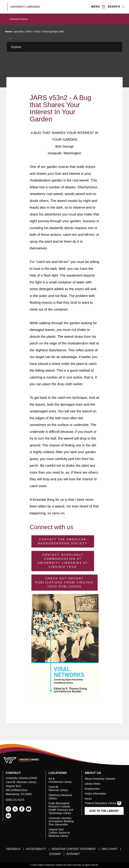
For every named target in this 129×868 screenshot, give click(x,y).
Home (8, 32)
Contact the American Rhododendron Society (63, 541)
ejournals (19, 32)
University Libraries (19, 19)
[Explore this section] (64, 47)
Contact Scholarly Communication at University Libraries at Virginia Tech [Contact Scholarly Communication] (63, 561)
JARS (29, 32)
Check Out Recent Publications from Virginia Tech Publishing (64, 582)
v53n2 (37, 32)
